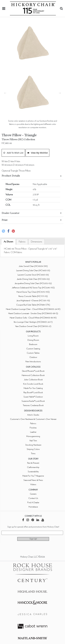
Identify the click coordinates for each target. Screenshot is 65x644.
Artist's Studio (33, 415)
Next (60, 93)
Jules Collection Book (33, 380)
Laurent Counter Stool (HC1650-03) (33, 275)
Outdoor (33, 357)
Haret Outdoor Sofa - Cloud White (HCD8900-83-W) (33, 318)
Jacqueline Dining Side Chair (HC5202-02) (33, 283)
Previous (5, 93)
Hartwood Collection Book (33, 375)
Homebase (33, 507)
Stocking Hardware (33, 445)
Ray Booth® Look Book (33, 392)
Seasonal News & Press (33, 480)
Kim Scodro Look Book (33, 384)
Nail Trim (33, 441)
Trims (33, 453)
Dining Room (33, 340)
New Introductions (33, 362)
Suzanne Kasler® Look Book (33, 401)
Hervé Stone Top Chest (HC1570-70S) (33, 292)
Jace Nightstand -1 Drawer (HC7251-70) (33, 301)
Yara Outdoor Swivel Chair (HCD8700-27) (33, 326)
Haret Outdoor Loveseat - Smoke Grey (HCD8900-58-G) (33, 313)
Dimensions (36, 242)
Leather (33, 432)
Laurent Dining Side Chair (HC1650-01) (33, 270)
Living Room (33, 336)
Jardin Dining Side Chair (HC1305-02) (33, 279)
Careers (33, 494)
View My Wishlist (37, 153)
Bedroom (33, 344)
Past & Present (33, 463)
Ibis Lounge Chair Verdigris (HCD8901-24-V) (33, 322)
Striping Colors (33, 449)
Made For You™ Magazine (33, 476)
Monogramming (33, 436)
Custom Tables (33, 353)
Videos (33, 484)
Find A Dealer (33, 503)
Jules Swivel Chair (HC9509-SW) (33, 266)
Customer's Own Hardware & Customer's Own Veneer (33, 419)
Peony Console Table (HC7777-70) (33, 296)
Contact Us (33, 498)
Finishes (33, 428)
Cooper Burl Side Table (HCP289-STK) (33, 305)
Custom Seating (33, 349)
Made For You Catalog (33, 388)
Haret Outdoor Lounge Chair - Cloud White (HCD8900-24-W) (33, 309)
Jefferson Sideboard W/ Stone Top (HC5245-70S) (33, 288)
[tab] (8, 242)
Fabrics (22, 242)
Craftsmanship (33, 467)
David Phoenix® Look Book (33, 371)
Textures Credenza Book (33, 405)
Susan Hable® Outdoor (33, 397)
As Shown (8, 242)
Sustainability (33, 472)
